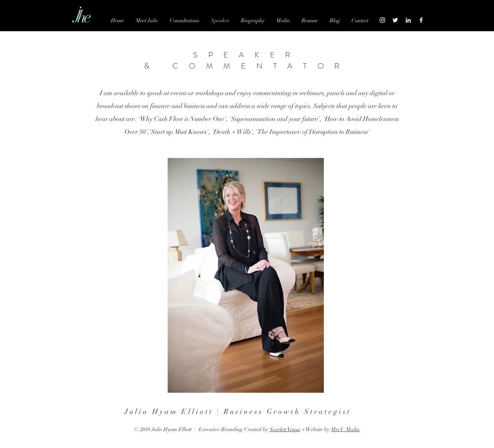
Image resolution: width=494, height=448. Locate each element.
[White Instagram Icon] (382, 20)
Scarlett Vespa (285, 429)
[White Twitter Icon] (395, 20)
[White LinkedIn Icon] (408, 20)
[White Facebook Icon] (421, 20)
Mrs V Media (345, 429)
